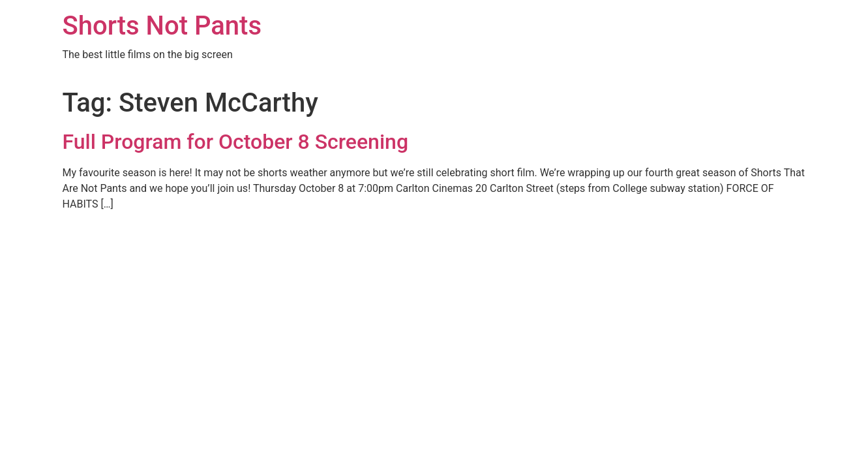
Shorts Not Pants (162, 26)
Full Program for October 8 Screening (236, 142)
